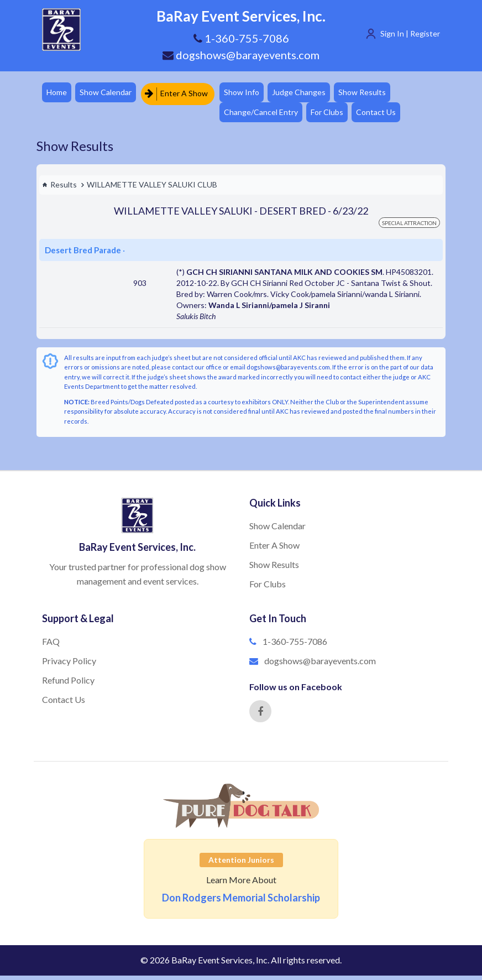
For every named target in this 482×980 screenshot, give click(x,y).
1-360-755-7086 (295, 646)
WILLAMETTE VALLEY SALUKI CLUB (152, 189)
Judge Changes (308, 93)
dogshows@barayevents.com (241, 55)
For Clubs (336, 115)
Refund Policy (68, 684)
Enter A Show (181, 93)
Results (59, 189)
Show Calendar (109, 93)
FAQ (51, 646)
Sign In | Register (410, 33)
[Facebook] (260, 716)
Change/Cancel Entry (267, 115)
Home (58, 93)
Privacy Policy (69, 665)
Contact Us (387, 115)
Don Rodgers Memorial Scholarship (241, 902)
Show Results (374, 93)
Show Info (248, 93)
